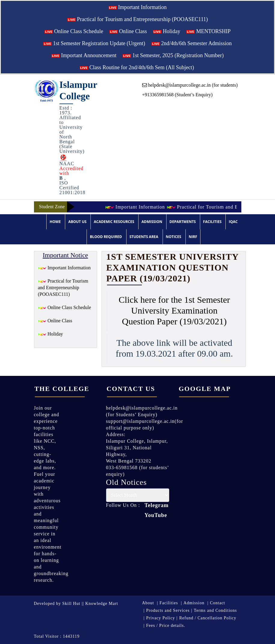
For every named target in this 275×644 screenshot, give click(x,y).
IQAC (233, 222)
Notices (174, 237)
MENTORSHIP (208, 31)
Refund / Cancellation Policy (208, 618)
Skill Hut (71, 604)
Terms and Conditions (215, 610)
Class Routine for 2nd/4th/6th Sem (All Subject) (137, 67)
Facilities (212, 222)
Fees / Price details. (166, 625)
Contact (217, 603)
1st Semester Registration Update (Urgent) (94, 43)
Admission (152, 222)
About (148, 603)
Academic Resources (114, 222)
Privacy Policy (160, 618)
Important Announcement (84, 55)
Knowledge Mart (102, 604)
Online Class (128, 31)
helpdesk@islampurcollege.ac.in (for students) (190, 85)
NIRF (193, 237)
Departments (183, 222)
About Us (77, 222)
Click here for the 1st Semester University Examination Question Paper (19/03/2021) (174, 310)
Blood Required (106, 237)
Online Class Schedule (74, 31)
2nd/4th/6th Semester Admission (192, 43)
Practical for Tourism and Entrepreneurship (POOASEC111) (138, 19)
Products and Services (168, 610)
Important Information (138, 7)
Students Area (144, 237)
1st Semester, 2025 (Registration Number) (173, 55)
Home (55, 222)
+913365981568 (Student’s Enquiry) (177, 95)
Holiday (167, 31)
